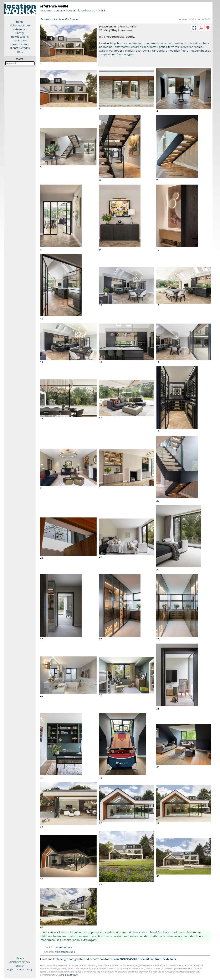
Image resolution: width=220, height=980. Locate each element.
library (20, 33)
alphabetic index (20, 25)
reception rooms (192, 47)
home (20, 22)
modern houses (201, 51)
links (20, 52)
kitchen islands (178, 43)
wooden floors (179, 51)
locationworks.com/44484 (195, 19)
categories (20, 29)
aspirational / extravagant (117, 54)
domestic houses (65, 10)
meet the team (20, 44)
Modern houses (65, 952)
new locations (20, 37)
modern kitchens (155, 43)
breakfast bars (199, 43)
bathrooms (122, 47)
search (20, 966)
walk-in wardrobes (111, 51)
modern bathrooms (137, 51)
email (145, 959)
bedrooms (106, 47)
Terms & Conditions (68, 975)
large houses (87, 10)
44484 (101, 10)
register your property (20, 969)
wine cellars (160, 51)
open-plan (136, 43)
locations (45, 10)
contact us (20, 40)
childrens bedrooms (144, 47)
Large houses (63, 947)
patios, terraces (169, 47)
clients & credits (20, 48)
